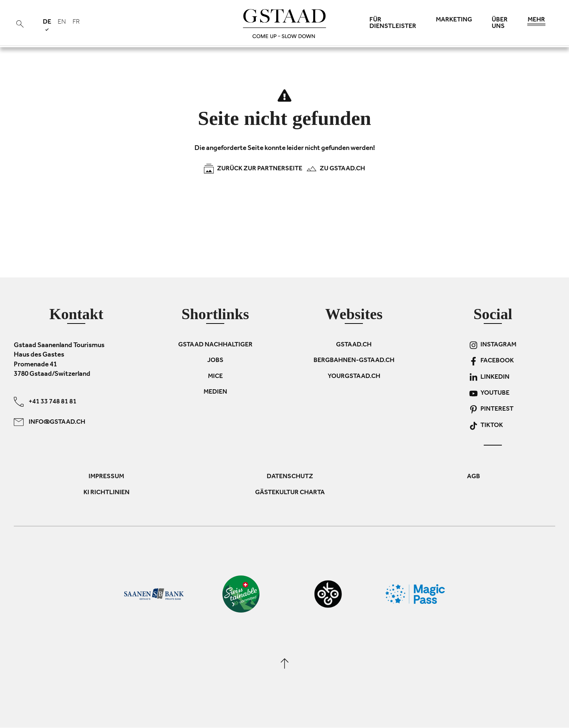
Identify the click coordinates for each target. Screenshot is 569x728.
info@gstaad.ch (50, 422)
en (62, 23)
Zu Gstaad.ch (336, 169)
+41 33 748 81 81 (45, 402)
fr (76, 23)
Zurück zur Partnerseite (253, 169)
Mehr (536, 22)
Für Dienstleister (393, 24)
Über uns (500, 24)
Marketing (454, 20)
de (47, 25)
